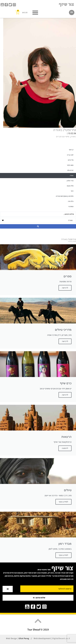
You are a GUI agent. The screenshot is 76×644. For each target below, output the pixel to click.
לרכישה (65, 395)
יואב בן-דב (70, 155)
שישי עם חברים (63, 137)
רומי (72, 191)
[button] (35, 13)
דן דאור (71, 150)
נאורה (73, 137)
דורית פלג (70, 170)
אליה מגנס (70, 186)
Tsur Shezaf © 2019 (38, 629)
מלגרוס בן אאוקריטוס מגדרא (65, 196)
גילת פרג (71, 201)
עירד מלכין (70, 181)
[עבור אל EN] (72, 13)
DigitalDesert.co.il (61, 638)
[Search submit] (38, 226)
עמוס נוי (71, 206)
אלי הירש (71, 160)
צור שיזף (66, 4)
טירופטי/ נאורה (65, 130)
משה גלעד (70, 165)
